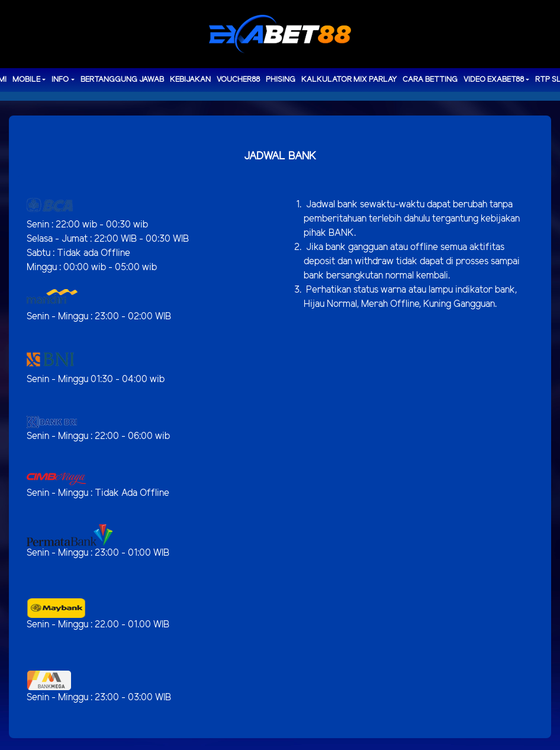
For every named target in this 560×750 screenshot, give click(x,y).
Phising (281, 80)
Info (60, 80)
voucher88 (238, 80)
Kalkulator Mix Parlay (349, 80)
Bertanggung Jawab (122, 80)
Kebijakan (190, 80)
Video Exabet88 (494, 80)
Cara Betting (430, 80)
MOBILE (26, 80)
